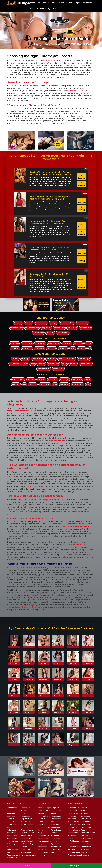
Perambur (55, 836)
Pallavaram (55, 824)
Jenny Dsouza (74, 662)
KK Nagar (55, 822)
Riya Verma (44, 662)
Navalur (40, 830)
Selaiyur (84, 810)
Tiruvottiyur (72, 816)
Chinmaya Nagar (44, 808)
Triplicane (85, 855)
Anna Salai (11, 822)
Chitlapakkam (26, 838)
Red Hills (84, 808)
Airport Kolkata (18, 379)
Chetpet (41, 833)
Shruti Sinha (58, 711)
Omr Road (11, 813)
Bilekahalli (73, 364)
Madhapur (63, 348)
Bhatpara (33, 384)
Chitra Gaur (44, 711)
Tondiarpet (85, 816)
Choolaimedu (13, 841)
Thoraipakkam (16, 328)
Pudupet (24, 847)
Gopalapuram (26, 819)
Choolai (54, 833)
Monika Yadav (15, 662)
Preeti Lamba (29, 728)
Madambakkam (74, 822)
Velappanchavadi (74, 855)
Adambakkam (43, 836)
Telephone (82, 177)
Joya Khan (73, 744)
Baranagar (64, 379)
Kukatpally (15, 348)
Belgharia (16, 384)
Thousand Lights (27, 830)
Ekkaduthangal (27, 841)
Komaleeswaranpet (29, 855)
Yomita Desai (59, 728)
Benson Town (53, 364)
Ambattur (41, 824)
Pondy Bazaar (56, 830)
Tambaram (86, 813)
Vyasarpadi (72, 819)
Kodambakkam (43, 816)
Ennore (70, 838)
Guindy (10, 827)
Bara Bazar (53, 379)
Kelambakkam (57, 849)
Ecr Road (24, 813)
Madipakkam (59, 328)
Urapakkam (46, 328)
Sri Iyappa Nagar (74, 852)
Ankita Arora (44, 695)
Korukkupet (86, 849)
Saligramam (12, 830)
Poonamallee (43, 838)
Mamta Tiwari (30, 662)
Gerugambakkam (88, 827)
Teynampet (12, 808)
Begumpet (78, 343)
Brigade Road (59, 369)
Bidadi (64, 364)
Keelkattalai (42, 849)
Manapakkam (43, 852)
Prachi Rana (44, 679)
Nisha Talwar (14, 744)
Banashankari (38, 359)
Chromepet (42, 847)
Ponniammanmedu (89, 833)
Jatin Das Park (77, 384)
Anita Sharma (29, 711)
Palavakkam (12, 858)
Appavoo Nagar (14, 824)
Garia (55, 384)
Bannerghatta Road (67, 359)
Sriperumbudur (57, 838)
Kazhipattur (86, 841)
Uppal (73, 348)
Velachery (41, 9)
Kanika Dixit (58, 679)
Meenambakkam (44, 827)
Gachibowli (52, 348)
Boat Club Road (13, 816)
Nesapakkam (56, 816)
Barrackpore (77, 379)
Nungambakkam (67, 323)
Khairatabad (27, 343)
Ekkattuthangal (27, 824)
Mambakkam (73, 827)
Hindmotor (64, 384)
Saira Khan (73, 695)
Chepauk (41, 813)
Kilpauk (54, 813)
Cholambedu (86, 847)
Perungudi (41, 819)
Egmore (24, 810)
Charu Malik (29, 695)
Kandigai (71, 844)
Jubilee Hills (40, 348)
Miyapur (89, 343)
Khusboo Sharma (46, 728)
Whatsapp (82, 184)
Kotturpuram (38, 333)
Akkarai (84, 852)
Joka (88, 384)
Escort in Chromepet (74, 91)
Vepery (40, 822)
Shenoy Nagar (73, 813)
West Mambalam (14, 855)
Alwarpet (53, 323)
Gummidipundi (87, 836)
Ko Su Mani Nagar (28, 844)
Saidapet (24, 827)
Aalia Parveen (15, 695)
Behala (88, 379)
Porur (32, 9)
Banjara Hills (27, 348)
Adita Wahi (14, 728)
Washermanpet (87, 838)
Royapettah (72, 328)
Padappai (41, 855)
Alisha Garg (58, 744)
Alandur (54, 841)
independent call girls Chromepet (46, 500)
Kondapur (82, 348)
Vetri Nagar (86, 822)
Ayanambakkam (58, 844)
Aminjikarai (42, 844)
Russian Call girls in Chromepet (28, 607)
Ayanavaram (56, 810)
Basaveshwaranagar (18, 364)
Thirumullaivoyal (74, 830)
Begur (32, 364)
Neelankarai (12, 836)
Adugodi (15, 359)
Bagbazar (41, 379)
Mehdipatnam (54, 343)
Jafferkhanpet (73, 841)
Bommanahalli (86, 364)
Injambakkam (82, 323)
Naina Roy (73, 728)
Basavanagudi (84, 359)
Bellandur (41, 364)
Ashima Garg (14, 711)
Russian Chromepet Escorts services (24, 567)
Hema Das (58, 662)
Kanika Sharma (60, 695)
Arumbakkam (43, 810)
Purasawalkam (73, 808)
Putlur (83, 830)
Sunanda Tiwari (75, 711)
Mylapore (52, 9)
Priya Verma (88, 695)
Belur (24, 384)
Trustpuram (26, 849)
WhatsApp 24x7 (76, 866)
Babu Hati (31, 379)
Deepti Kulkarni (15, 679)
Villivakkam (12, 833)
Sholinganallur (41, 323)
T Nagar (10, 810)
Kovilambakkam (32, 328)
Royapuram (72, 810)
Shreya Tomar (44, 744)
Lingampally (40, 343)
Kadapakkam (86, 844)
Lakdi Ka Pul (15, 343)
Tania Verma (74, 679)
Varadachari (56, 819)
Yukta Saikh (88, 679)
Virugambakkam (27, 833)
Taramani (11, 819)
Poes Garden (26, 816)
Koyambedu (26, 822)
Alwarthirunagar (74, 847)
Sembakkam (86, 819)
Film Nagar (67, 343)
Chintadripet (12, 838)
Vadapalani (25, 808)
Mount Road (56, 827)
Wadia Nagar (26, 852)
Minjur (53, 852)
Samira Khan (29, 679)
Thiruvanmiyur (63, 333)
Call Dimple (25, 866)
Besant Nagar (86, 328)
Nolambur (71, 849)
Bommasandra (44, 369)
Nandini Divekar (89, 662)
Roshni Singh (88, 728)
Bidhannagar (45, 384)
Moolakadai (72, 836)
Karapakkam (56, 847)
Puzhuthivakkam (74, 824)
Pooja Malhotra (30, 744)
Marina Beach (26, 836)
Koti (90, 348)
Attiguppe (25, 359)
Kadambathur (73, 833)
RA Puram (50, 333)
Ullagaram (55, 808)
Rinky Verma (88, 711)
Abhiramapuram (44, 841)
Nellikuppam (86, 824)
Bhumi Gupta (88, 744)
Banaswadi (51, 359)
